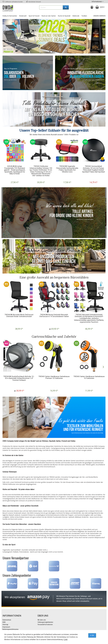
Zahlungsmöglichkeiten (45, 622)
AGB (4, 622)
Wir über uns (42, 620)
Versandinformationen (45, 625)
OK (93, 635)
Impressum (6, 627)
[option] (15, 162)
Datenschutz (7, 620)
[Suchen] (66, 7)
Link (66, 640)
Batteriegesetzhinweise (10, 629)
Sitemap (5, 625)
